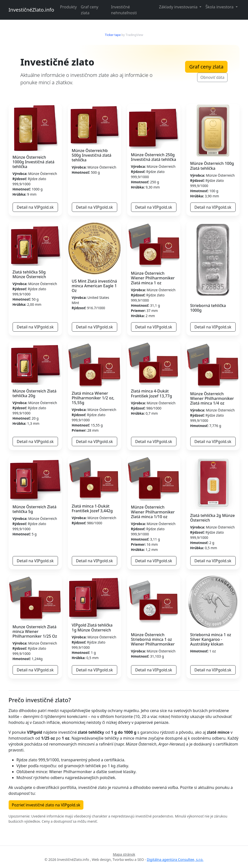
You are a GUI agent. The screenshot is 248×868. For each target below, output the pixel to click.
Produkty (68, 7)
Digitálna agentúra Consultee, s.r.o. (175, 859)
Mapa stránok (124, 854)
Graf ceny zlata (89, 10)
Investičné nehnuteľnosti (124, 10)
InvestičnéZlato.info (31, 10)
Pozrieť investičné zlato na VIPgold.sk (46, 805)
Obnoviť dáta (212, 77)
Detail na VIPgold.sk (35, 207)
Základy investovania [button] (179, 7)
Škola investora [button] (220, 7)
